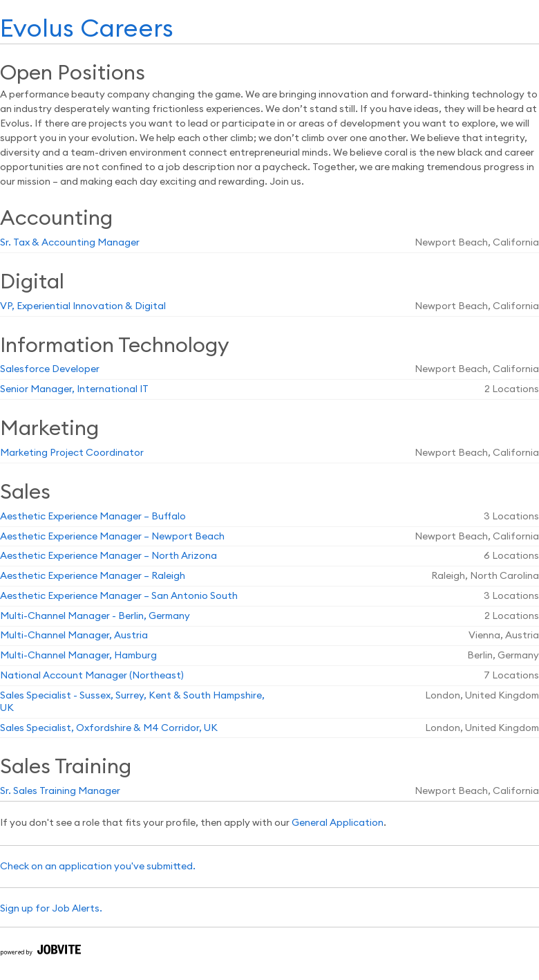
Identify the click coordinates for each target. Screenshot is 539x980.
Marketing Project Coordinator (72, 453)
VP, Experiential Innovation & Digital (83, 306)
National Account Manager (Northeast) (92, 676)
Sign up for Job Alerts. (51, 909)
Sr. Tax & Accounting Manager (70, 243)
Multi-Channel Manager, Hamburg (78, 656)
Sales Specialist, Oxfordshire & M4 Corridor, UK (109, 728)
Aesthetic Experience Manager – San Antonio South (119, 596)
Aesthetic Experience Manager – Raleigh (93, 576)
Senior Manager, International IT (74, 389)
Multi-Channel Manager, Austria (74, 636)
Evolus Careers (87, 29)
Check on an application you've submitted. (98, 867)
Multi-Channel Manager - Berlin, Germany (95, 616)
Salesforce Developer (50, 369)
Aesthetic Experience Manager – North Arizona (108, 556)
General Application (338, 823)
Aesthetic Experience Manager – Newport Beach (112, 537)
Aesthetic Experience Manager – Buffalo (93, 517)
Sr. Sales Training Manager (60, 791)
